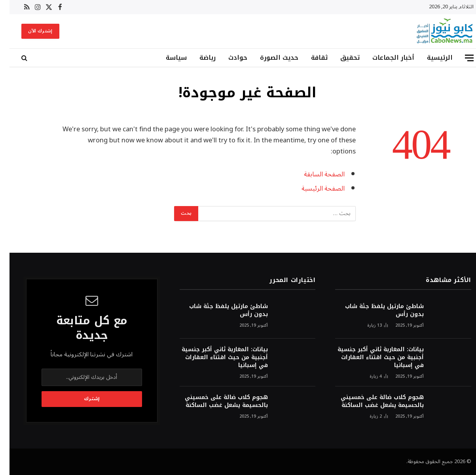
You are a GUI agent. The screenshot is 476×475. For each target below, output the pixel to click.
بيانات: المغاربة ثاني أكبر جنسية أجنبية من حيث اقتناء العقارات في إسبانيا (371, 358)
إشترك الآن (31, 31)
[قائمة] (460, 58)
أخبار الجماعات (384, 58)
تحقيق (340, 58)
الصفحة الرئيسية (314, 188)
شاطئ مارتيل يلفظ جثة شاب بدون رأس (375, 310)
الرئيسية (430, 58)
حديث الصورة (270, 58)
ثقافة (310, 58)
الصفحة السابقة (315, 174)
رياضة (198, 58)
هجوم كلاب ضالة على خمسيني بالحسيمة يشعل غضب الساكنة (373, 401)
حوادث (228, 58)
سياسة (167, 58)
